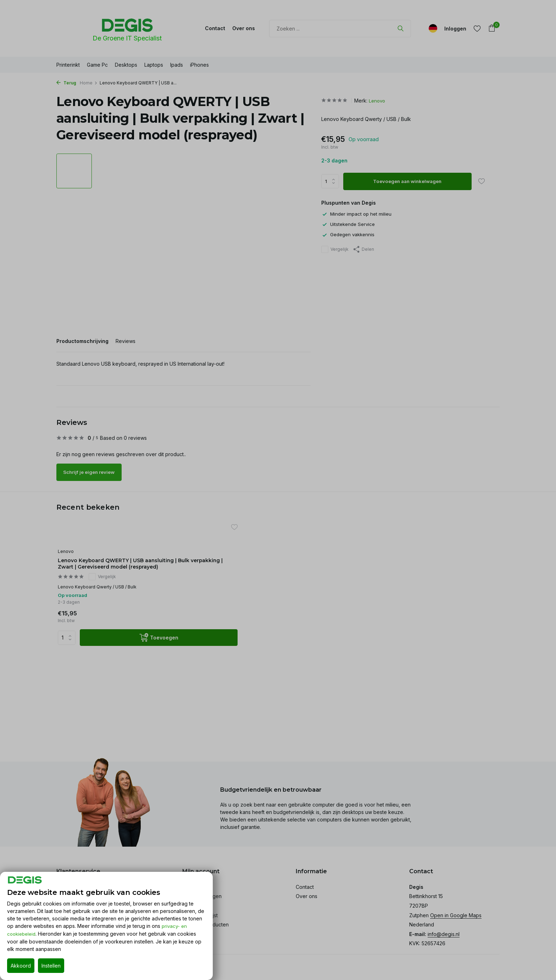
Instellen (51, 966)
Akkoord (21, 966)
